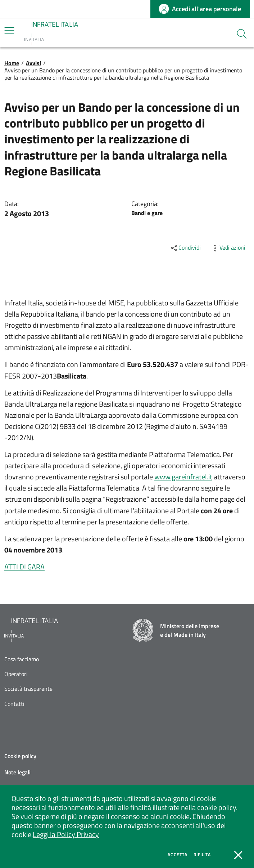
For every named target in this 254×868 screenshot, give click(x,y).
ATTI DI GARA (24, 567)
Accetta (178, 855)
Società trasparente (28, 689)
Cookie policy (20, 756)
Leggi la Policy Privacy (66, 834)
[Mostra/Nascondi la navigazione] (9, 31)
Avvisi (33, 63)
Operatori (16, 674)
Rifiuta (202, 855)
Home (12, 63)
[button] (242, 34)
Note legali (17, 772)
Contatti (14, 704)
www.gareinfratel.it (183, 477)
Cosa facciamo (22, 659)
